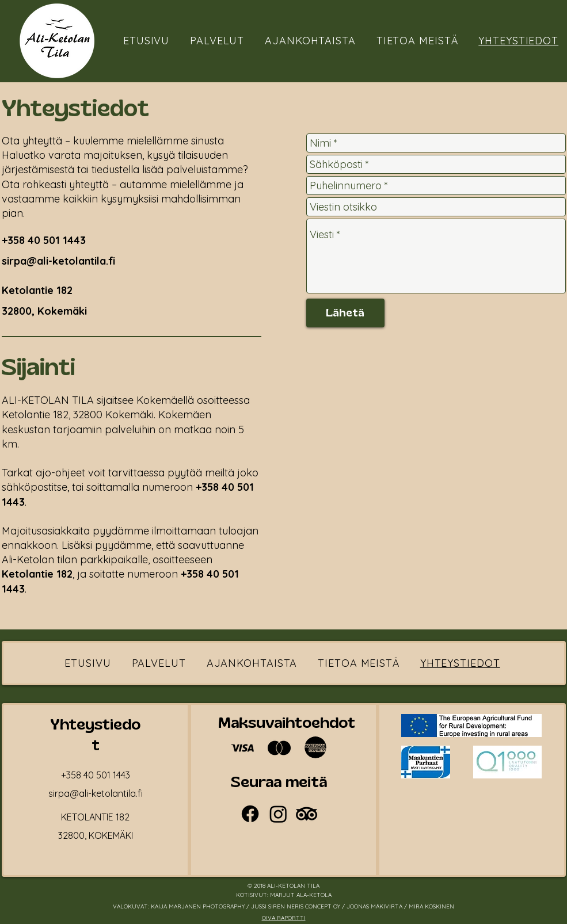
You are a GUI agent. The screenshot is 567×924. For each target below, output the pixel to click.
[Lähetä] (345, 313)
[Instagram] (278, 814)
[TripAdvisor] (307, 814)
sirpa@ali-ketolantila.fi (58, 261)
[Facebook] (250, 814)
